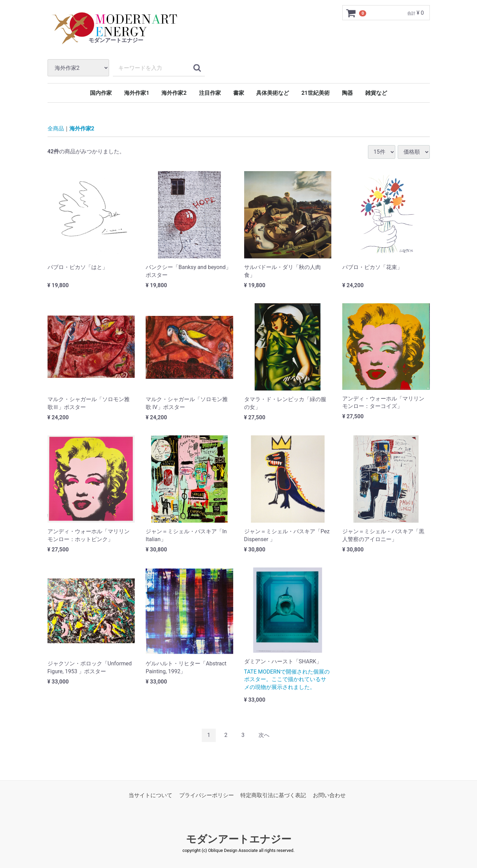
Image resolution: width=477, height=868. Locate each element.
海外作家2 (174, 93)
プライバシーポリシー (207, 795)
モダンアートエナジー (239, 839)
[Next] (264, 735)
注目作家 (210, 93)
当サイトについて (150, 795)
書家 (239, 93)
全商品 (56, 129)
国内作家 (101, 93)
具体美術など (273, 93)
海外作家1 (137, 93)
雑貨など (376, 93)
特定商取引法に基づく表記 (273, 795)
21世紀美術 (315, 93)
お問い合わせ (329, 795)
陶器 (347, 93)
